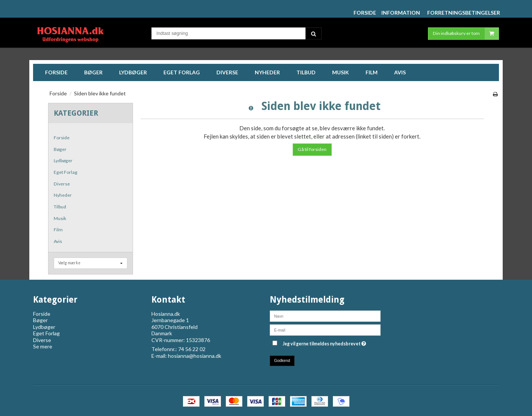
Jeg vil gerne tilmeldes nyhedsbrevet (324, 343)
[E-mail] (325, 329)
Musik (60, 218)
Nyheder (63, 195)
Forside (62, 138)
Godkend (282, 360)
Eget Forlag (66, 172)
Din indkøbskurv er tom (466, 34)
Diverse (62, 184)
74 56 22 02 (192, 349)
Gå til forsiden (312, 149)
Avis (58, 241)
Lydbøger (63, 161)
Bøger (60, 149)
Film (58, 230)
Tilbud (60, 207)
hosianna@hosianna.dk (195, 356)
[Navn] (325, 315)
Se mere (43, 346)
